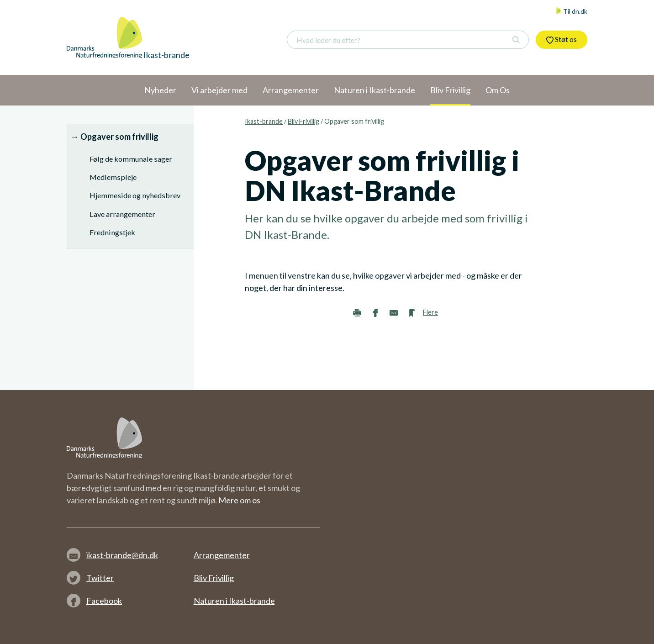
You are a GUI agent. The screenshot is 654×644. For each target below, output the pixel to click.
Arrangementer (222, 555)
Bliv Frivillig (303, 121)
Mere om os (239, 500)
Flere (430, 312)
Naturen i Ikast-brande (234, 601)
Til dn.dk (571, 11)
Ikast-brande (264, 121)
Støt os (562, 39)
